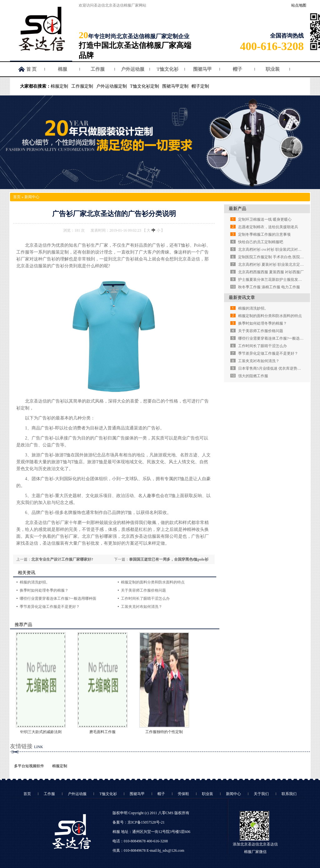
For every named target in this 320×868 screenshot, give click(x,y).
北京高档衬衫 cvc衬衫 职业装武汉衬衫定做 (274, 249)
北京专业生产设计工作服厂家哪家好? (62, 559)
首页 (17, 197)
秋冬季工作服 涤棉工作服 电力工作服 (269, 287)
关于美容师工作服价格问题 (143, 590)
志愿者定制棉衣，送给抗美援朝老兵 (268, 227)
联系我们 (289, 794)
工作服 (98, 69)
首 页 (32, 69)
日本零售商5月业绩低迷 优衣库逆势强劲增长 (275, 368)
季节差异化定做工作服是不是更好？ (50, 607)
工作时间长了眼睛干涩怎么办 (145, 598)
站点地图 (299, 5)
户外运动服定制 (112, 86)
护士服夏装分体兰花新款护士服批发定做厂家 (276, 280)
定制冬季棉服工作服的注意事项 (264, 234)
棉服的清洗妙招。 (35, 582)
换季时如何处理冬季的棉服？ (44, 590)
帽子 (237, 69)
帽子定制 (200, 86)
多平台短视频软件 (29, 766)
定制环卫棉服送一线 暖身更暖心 (265, 219)
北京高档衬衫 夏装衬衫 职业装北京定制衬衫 (275, 265)
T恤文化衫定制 (145, 86)
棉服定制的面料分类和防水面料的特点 (153, 582)
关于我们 (261, 794)
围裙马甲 (202, 69)
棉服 (62, 69)
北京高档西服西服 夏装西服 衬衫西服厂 (271, 272)
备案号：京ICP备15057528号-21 (139, 822)
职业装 (273, 69)
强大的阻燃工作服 (253, 376)
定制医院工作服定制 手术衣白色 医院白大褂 (275, 257)
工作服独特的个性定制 (164, 732)
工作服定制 (82, 86)
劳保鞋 (183, 794)
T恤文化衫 (167, 69)
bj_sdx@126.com (171, 850)
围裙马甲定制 (175, 86)
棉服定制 (59, 86)
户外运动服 (133, 69)
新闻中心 (32, 197)
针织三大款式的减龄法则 (41, 732)
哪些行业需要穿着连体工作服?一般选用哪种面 (58, 598)
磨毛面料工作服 (102, 732)
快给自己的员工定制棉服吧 (261, 242)
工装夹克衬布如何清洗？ (142, 607)
